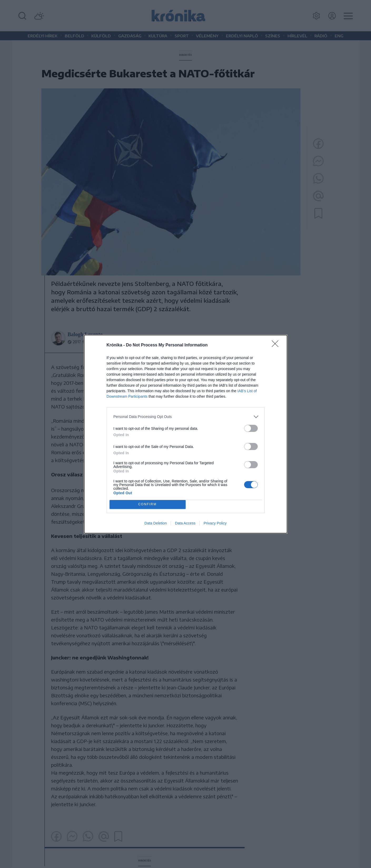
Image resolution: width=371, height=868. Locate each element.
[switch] (251, 428)
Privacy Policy (215, 523)
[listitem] (186, 417)
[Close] (277, 345)
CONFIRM (148, 504)
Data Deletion (156, 523)
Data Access (185, 523)
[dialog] (186, 434)
